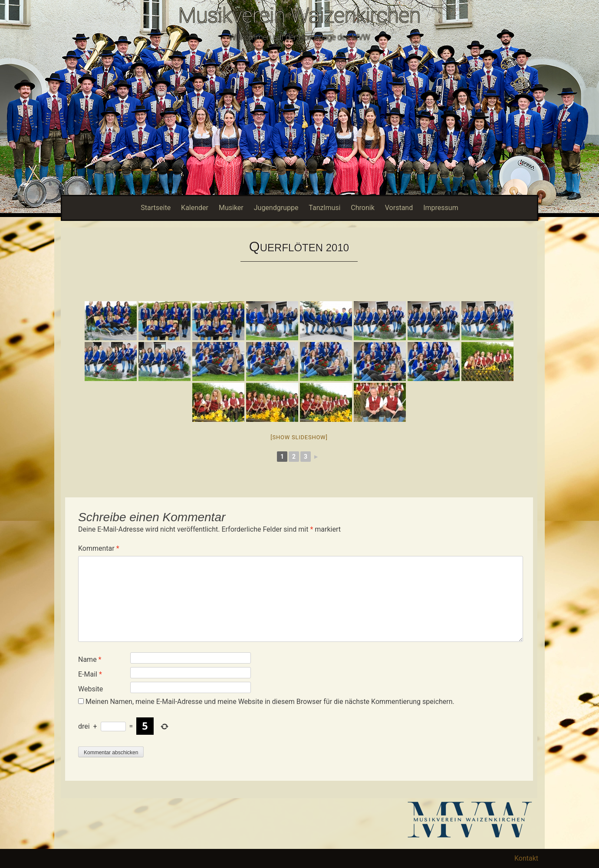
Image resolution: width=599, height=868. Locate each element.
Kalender (195, 208)
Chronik (362, 208)
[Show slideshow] (299, 437)
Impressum (441, 208)
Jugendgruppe (276, 208)
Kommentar (99, 548)
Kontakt (526, 858)
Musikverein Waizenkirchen (299, 15)
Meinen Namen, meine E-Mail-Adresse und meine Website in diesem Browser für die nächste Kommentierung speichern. (270, 702)
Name (90, 659)
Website (91, 689)
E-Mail (90, 674)
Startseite (156, 208)
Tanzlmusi (324, 208)
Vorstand (399, 208)
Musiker (231, 208)
